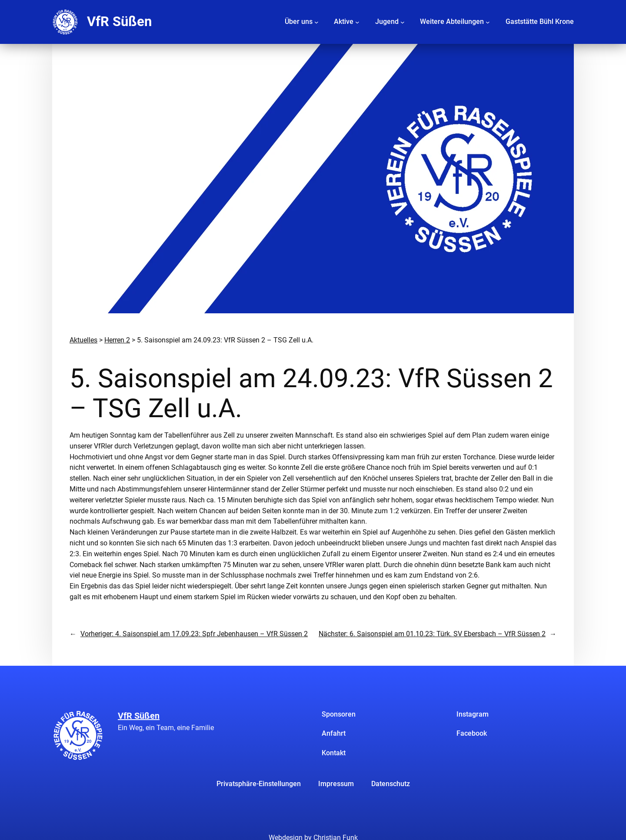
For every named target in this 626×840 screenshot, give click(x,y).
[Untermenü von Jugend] (403, 22)
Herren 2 (117, 340)
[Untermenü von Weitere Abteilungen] (488, 22)
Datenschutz (391, 784)
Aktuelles (83, 340)
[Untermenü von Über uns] (316, 22)
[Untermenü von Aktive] (357, 22)
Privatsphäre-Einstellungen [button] (259, 784)
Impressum (336, 784)
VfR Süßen (119, 22)
